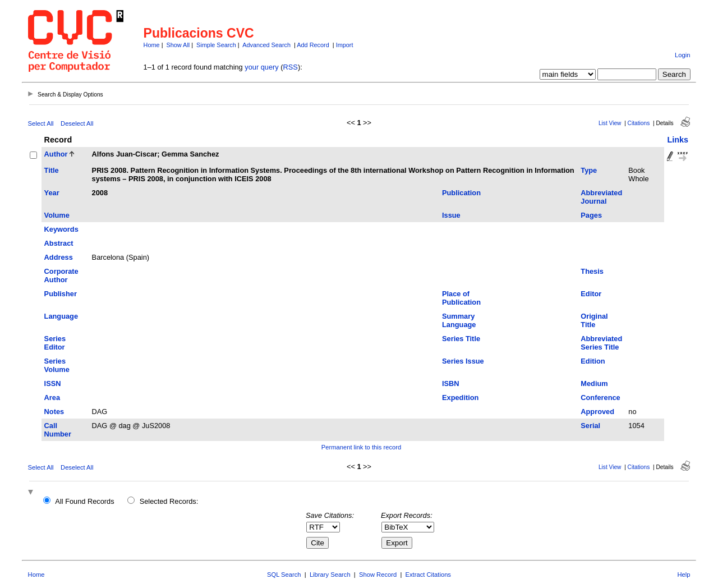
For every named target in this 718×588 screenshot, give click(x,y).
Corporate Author (61, 275)
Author (56, 154)
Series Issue (463, 361)
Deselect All (77, 123)
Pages (591, 215)
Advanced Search (266, 45)
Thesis (592, 271)
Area (52, 398)
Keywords (61, 229)
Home (152, 45)
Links (678, 140)
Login (682, 55)
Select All (41, 123)
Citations (639, 123)
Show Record (378, 575)
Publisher (61, 294)
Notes (54, 412)
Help (684, 575)
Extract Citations (428, 575)
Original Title (594, 320)
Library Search (330, 575)
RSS (291, 67)
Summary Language (459, 320)
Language (61, 316)
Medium (594, 383)
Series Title (461, 339)
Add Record (313, 45)
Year (52, 193)
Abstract (59, 243)
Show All (178, 45)
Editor (591, 294)
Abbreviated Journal (601, 197)
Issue (451, 215)
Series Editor (55, 343)
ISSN (53, 383)
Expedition (460, 398)
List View (610, 123)
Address (59, 257)
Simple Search (216, 45)
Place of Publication (461, 298)
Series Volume (57, 365)
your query (261, 67)
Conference (600, 398)
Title (52, 170)
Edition (593, 361)
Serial (590, 426)
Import (345, 45)
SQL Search (284, 575)
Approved (597, 412)
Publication (461, 193)
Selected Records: (169, 501)
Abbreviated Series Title (601, 343)
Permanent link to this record (361, 447)
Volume (57, 215)
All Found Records (84, 501)
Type (589, 170)
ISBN (451, 383)
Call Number (58, 430)
